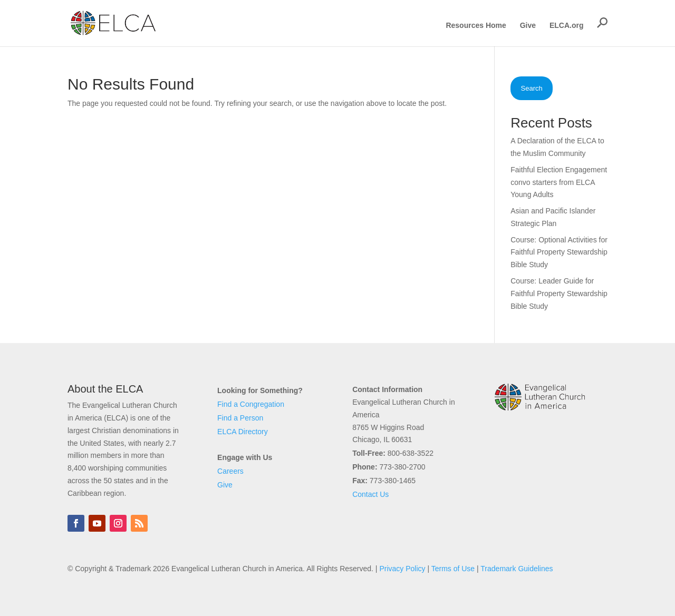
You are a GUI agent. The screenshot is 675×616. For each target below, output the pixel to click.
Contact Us (370, 494)
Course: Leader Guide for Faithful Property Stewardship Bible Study (559, 294)
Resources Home (476, 26)
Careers (230, 471)
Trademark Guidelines (517, 569)
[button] (602, 23)
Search (532, 88)
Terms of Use (453, 569)
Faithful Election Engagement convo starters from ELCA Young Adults (559, 182)
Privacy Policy (402, 569)
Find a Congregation (251, 404)
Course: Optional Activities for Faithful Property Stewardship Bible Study (559, 252)
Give (528, 26)
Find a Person (240, 418)
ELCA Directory (243, 432)
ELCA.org (567, 26)
